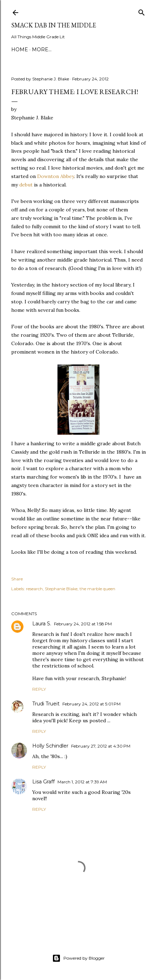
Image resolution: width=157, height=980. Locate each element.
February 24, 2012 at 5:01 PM (91, 704)
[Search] (142, 11)
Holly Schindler (50, 746)
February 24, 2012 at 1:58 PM (83, 624)
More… (42, 50)
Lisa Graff (43, 782)
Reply (39, 689)
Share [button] (17, 579)
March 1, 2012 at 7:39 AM (82, 782)
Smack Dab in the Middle (54, 25)
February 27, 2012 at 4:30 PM (101, 746)
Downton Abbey (56, 176)
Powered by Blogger (78, 958)
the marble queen (97, 589)
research (34, 589)
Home (20, 50)
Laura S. (42, 624)
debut (26, 185)
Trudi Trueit (46, 704)
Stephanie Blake (61, 589)
